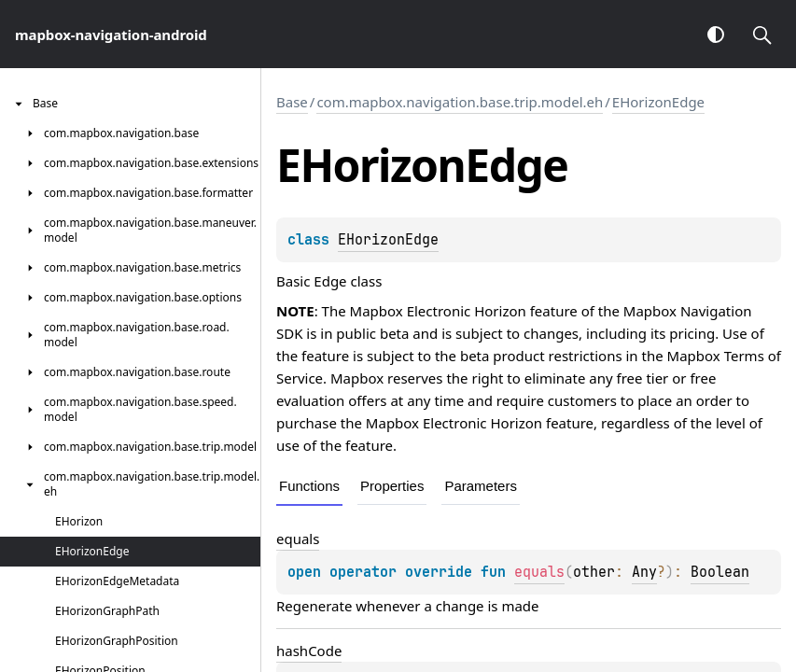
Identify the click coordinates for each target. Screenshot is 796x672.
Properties (392, 486)
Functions (309, 486)
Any (644, 572)
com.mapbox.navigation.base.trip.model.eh (460, 102)
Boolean (720, 572)
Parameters (481, 486)
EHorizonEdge (658, 102)
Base (292, 102)
